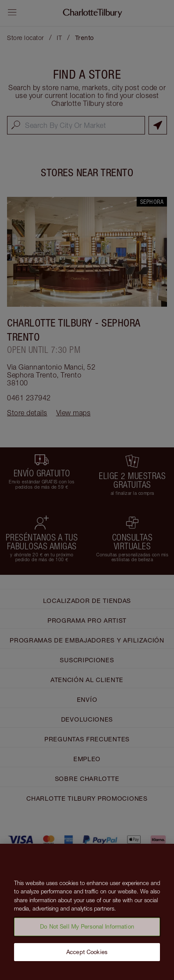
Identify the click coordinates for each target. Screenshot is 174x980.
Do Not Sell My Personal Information (87, 930)
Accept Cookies (87, 955)
